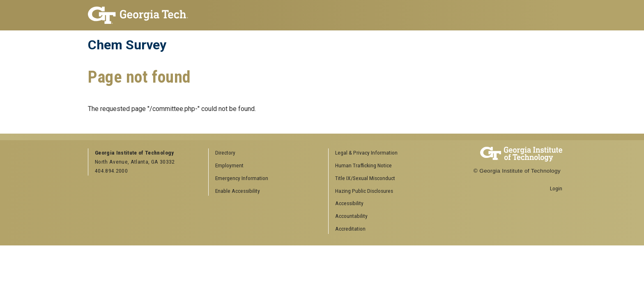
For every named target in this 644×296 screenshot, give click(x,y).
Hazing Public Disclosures (364, 191)
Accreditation (350, 229)
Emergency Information (242, 178)
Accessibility (349, 203)
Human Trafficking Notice (363, 165)
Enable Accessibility (238, 191)
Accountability (351, 216)
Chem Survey (127, 45)
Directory (225, 153)
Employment (229, 165)
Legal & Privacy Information (366, 153)
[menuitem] (386, 153)
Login (556, 188)
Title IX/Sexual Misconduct (365, 178)
